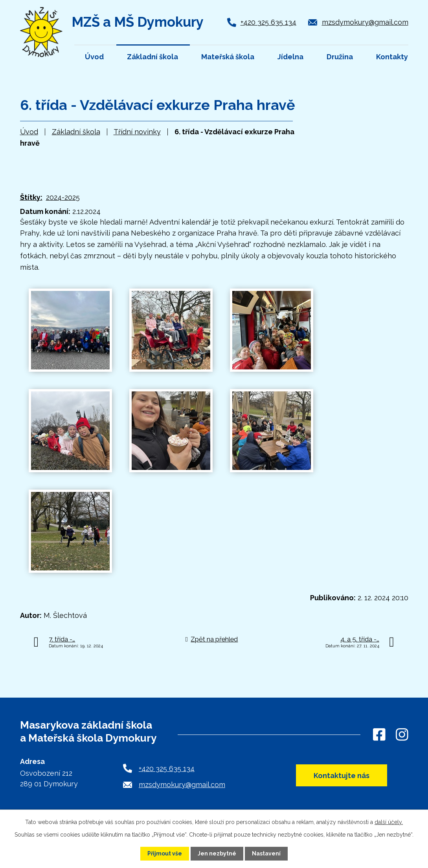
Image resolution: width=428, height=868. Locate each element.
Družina (340, 57)
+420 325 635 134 (268, 22)
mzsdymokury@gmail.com (365, 22)
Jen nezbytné (217, 853)
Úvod (29, 132)
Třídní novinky (137, 132)
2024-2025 (63, 197)
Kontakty (392, 57)
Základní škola (76, 132)
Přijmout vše (165, 853)
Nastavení (266, 853)
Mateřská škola (228, 57)
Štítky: (31, 197)
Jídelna (290, 57)
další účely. (389, 822)
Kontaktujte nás (342, 776)
